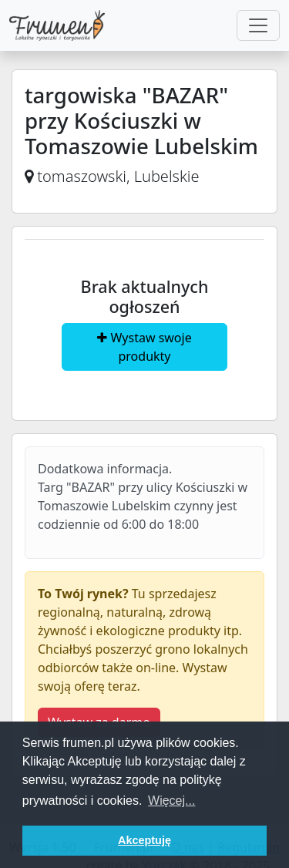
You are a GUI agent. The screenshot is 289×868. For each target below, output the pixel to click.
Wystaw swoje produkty (144, 347)
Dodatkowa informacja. (105, 469)
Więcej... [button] (171, 801)
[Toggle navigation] (258, 25)
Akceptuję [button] (144, 840)
